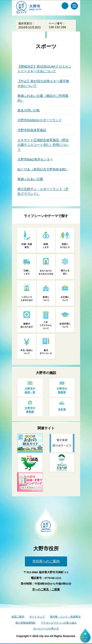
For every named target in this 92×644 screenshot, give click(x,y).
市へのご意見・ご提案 (46, 589)
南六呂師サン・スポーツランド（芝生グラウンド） (43, 191)
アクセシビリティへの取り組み (59, 623)
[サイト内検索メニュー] (65, 6)
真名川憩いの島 (29, 110)
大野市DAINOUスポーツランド (40, 120)
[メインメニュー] (74, 6)
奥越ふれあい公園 (30, 179)
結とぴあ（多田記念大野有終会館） (43, 169)
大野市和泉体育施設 (32, 130)
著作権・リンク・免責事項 (65, 617)
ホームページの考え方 (46, 629)
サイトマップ (37, 617)
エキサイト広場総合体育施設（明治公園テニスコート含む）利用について (43, 145)
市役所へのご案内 (46, 561)
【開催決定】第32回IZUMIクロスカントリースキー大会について (44, 69)
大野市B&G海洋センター (35, 159)
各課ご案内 (18, 617)
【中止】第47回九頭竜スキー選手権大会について (43, 84)
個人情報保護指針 (26, 623)
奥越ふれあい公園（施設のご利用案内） (43, 98)
